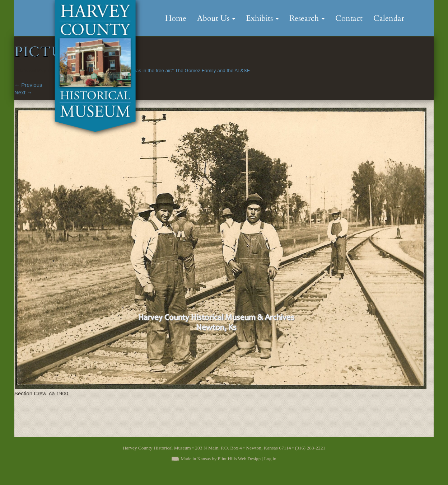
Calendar (389, 18)
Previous (28, 85)
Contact (349, 18)
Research (307, 18)
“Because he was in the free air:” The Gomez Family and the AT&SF (177, 70)
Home (176, 18)
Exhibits (262, 18)
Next (23, 92)
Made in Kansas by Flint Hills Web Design (221, 459)
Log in (270, 459)
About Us (216, 18)
